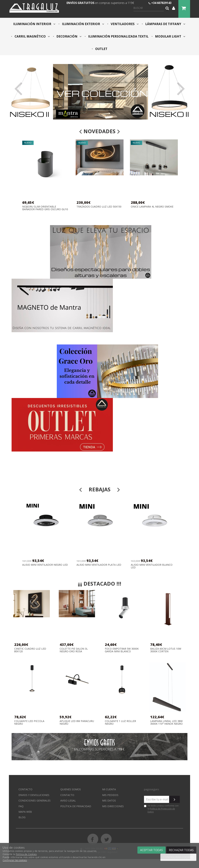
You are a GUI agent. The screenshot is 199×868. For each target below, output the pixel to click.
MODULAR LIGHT (170, 36)
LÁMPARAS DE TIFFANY (165, 24)
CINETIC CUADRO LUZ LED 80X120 (30, 650)
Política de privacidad (76, 806)
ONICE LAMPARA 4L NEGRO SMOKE (152, 207)
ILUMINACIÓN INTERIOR (34, 24)
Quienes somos (71, 789)
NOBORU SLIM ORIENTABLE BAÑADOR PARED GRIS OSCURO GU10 (45, 208)
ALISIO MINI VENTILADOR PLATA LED (99, 565)
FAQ (21, 806)
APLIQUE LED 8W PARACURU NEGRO (77, 722)
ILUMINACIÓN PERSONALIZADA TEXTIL (118, 36)
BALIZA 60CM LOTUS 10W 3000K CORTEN (166, 650)
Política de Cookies (26, 854)
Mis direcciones (113, 806)
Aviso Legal (68, 801)
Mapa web (25, 812)
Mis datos (109, 801)
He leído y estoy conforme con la (161, 809)
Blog (22, 817)
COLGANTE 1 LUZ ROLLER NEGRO (120, 722)
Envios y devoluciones (34, 795)
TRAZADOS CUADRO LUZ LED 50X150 (99, 207)
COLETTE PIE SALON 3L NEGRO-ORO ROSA (74, 650)
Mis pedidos (110, 795)
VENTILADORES (124, 24)
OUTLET (101, 49)
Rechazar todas (181, 850)
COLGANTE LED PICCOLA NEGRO (29, 722)
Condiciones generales (35, 801)
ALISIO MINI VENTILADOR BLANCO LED (152, 566)
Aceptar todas (151, 850)
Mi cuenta (109, 789)
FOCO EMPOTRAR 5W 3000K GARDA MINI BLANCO (122, 650)
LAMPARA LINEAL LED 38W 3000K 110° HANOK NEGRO (166, 722)
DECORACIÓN (69, 36)
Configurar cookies (178, 857)
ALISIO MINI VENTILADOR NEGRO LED (45, 565)
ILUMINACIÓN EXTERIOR (83, 24)
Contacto (25, 789)
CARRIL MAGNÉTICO (32, 36)
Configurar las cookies (15, 860)
